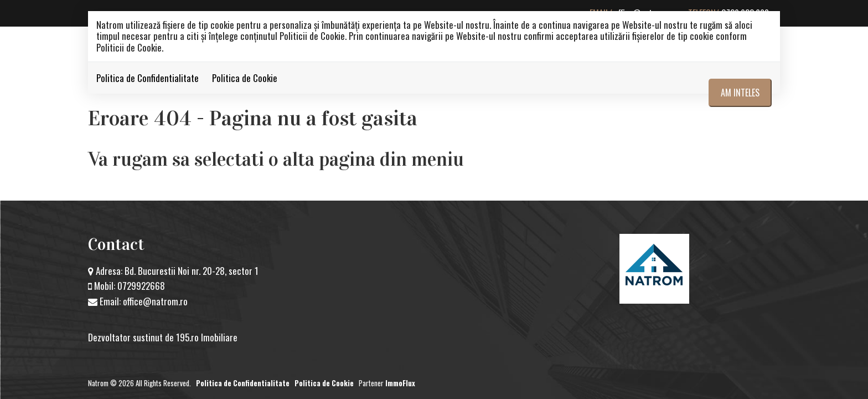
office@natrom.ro (155, 301)
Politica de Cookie (245, 78)
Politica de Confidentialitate (148, 78)
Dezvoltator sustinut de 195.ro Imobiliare (163, 337)
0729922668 (141, 286)
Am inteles (740, 93)
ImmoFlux (400, 383)
